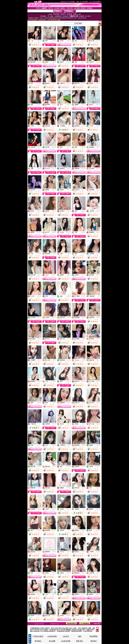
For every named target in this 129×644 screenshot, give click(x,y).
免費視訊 (39, 41)
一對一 (69, 126)
